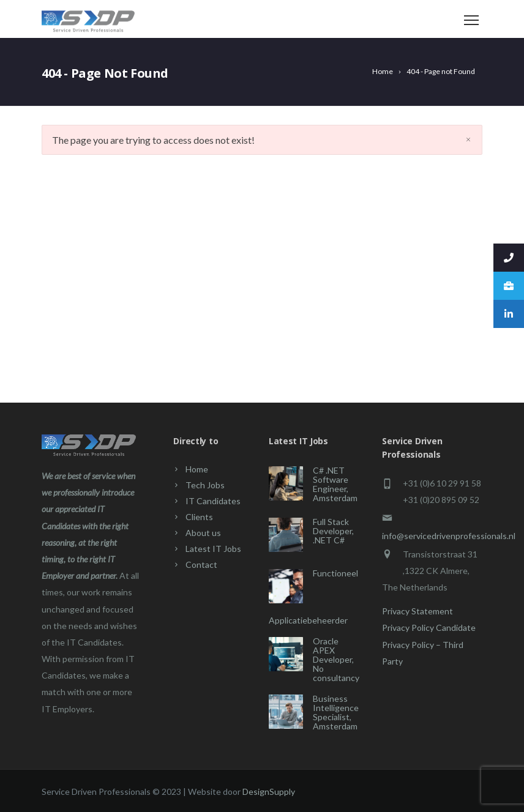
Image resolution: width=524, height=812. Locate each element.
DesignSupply (269, 792)
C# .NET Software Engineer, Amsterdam (335, 484)
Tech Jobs (205, 485)
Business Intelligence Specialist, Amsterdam (336, 712)
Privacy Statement (417, 611)
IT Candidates (213, 501)
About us (203, 533)
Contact (201, 564)
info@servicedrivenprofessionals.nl (449, 536)
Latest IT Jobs (213, 549)
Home (197, 469)
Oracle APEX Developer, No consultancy (336, 659)
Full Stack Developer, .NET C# (333, 531)
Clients (199, 517)
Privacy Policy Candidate (429, 628)
